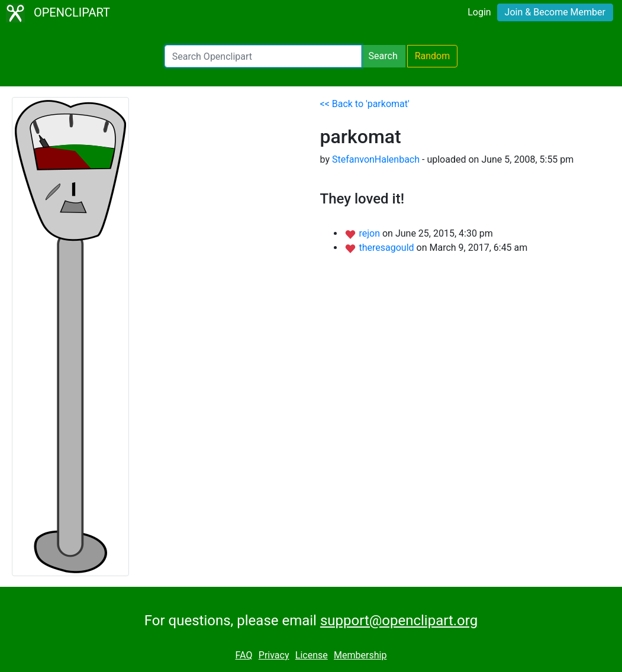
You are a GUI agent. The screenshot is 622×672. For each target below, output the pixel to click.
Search (383, 56)
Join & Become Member (555, 12)
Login (479, 12)
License (312, 655)
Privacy (274, 655)
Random (433, 56)
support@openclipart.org (399, 621)
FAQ (244, 655)
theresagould (387, 248)
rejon (370, 233)
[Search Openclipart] (263, 56)
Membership (360, 655)
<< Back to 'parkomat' (365, 104)
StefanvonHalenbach (376, 159)
